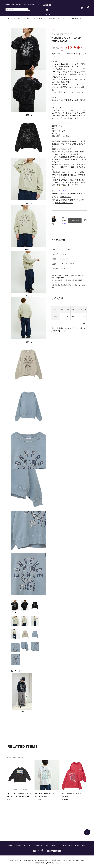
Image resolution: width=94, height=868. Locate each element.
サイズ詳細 (57, 298)
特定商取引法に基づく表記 (62, 860)
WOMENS (10, 5)
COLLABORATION (31, 5)
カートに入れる (75, 220)
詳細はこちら (66, 197)
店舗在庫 (64, 224)
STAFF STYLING (42, 846)
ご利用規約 (27, 860)
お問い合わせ (80, 860)
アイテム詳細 (58, 240)
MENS (19, 5)
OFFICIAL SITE (66, 846)
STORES (28, 846)
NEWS (18, 846)
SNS (54, 846)
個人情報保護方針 (41, 860)
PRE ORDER (81, 846)
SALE (10, 846)
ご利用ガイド (14, 860)
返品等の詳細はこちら (64, 203)
